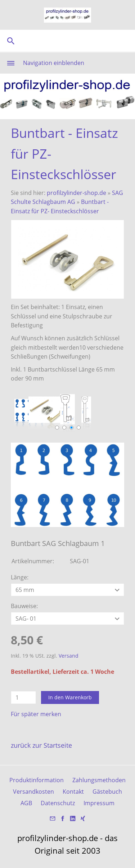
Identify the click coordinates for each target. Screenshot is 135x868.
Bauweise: (24, 606)
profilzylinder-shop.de (76, 193)
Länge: (20, 577)
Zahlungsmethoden (99, 780)
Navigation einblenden (54, 63)
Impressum (99, 803)
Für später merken (36, 714)
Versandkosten (33, 792)
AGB (26, 803)
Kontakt (73, 792)
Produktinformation (37, 780)
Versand (69, 656)
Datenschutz (58, 803)
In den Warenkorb (70, 697)
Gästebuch (107, 792)
